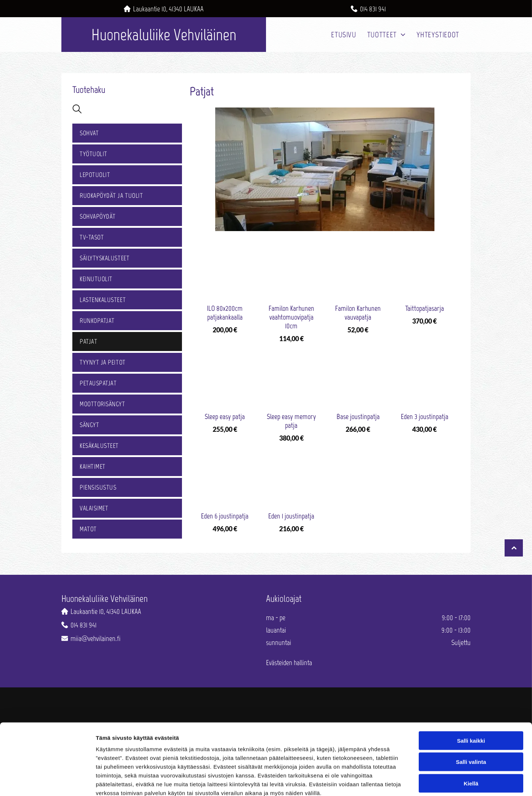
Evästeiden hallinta (289, 663)
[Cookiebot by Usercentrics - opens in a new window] (47, 783)
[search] (77, 110)
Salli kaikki (471, 701)
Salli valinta (471, 722)
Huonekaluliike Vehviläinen (164, 35)
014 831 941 (373, 9)
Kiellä (471, 744)
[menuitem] (343, 35)
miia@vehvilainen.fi (96, 638)
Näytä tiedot (391, 783)
